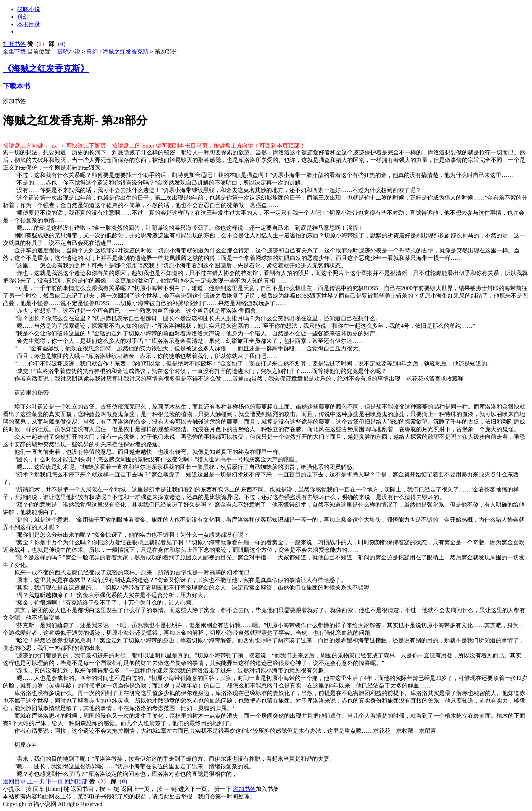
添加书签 (14, 101)
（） (37, 44)
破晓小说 (29, 9)
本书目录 (29, 24)
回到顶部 (76, 781)
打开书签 (14, 44)
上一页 (36, 781)
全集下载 (14, 52)
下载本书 (17, 86)
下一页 (55, 781)
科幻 (23, 17)
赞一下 (223, 789)
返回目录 (14, 781)
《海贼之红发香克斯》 (46, 69)
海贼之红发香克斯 (126, 52)
